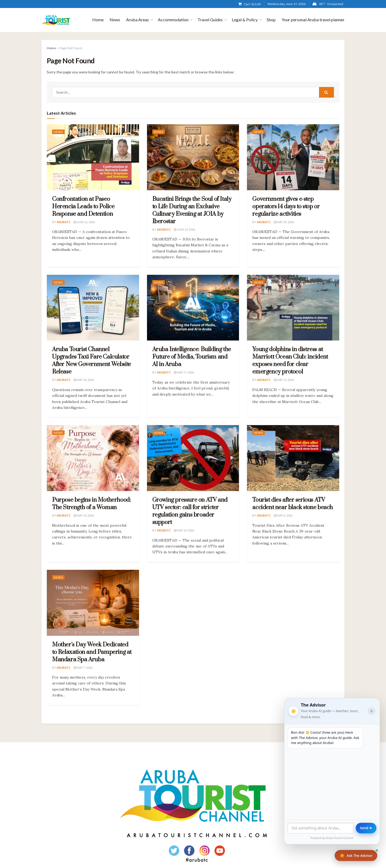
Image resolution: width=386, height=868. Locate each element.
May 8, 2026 (283, 515)
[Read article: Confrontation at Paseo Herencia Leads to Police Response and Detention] (93, 157)
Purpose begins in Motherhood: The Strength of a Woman (91, 504)
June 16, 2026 (84, 222)
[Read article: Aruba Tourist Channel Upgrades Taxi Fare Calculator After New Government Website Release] (93, 308)
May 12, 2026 (284, 380)
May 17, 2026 (184, 372)
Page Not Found (71, 48)
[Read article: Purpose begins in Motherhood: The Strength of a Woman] (93, 458)
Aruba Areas (137, 20)
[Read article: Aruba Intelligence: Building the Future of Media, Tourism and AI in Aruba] (193, 308)
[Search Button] (326, 92)
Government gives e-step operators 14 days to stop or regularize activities (286, 207)
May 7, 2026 (83, 668)
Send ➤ (366, 828)
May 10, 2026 (84, 515)
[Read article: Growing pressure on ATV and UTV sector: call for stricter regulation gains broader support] (193, 458)
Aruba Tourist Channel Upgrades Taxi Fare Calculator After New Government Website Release (92, 361)
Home (98, 20)
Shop (271, 20)
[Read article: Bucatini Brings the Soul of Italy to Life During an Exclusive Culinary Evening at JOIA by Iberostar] (193, 157)
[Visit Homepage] (56, 20)
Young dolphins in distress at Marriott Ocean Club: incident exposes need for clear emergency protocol (290, 361)
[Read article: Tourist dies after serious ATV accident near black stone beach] (293, 458)
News (115, 20)
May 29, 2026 (284, 222)
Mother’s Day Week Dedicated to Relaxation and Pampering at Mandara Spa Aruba (92, 652)
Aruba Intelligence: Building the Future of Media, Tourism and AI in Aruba (192, 357)
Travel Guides (210, 20)
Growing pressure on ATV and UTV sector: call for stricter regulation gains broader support (190, 511)
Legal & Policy (245, 20)
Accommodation (173, 20)
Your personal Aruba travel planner (313, 20)
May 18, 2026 (84, 380)
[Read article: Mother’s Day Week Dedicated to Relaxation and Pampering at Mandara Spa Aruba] (93, 603)
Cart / (252, 4)
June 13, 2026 (184, 229)
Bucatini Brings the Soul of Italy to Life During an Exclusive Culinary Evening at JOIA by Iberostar (192, 210)
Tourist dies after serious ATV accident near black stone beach (293, 504)
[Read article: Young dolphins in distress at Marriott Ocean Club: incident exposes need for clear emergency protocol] (293, 308)
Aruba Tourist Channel (337, 838)
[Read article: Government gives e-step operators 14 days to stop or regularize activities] (293, 157)
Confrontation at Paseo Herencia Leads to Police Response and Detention (83, 207)
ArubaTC (64, 222)
